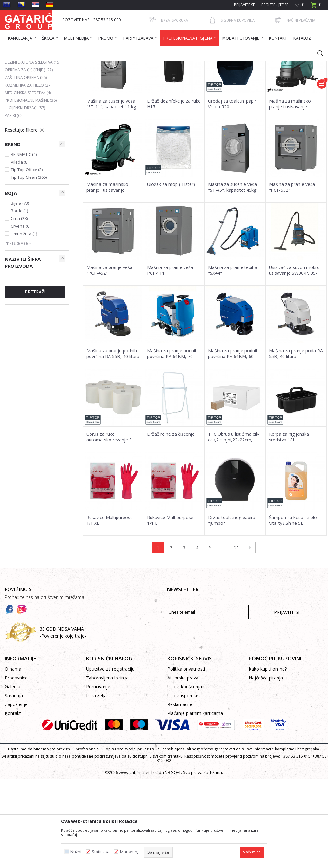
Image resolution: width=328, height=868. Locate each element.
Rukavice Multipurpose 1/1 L (170, 582)
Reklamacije (180, 765)
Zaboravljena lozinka (107, 739)
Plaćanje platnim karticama (195, 774)
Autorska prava (183, 739)
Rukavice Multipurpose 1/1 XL (110, 582)
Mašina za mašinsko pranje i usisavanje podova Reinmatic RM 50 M (112, 254)
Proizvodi (67, 65)
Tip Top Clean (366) (29, 238)
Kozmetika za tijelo (28, 146)
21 (237, 609)
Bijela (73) (20, 264)
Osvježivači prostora (30, 116)
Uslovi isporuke (183, 757)
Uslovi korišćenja (185, 748)
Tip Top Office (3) (27, 231)
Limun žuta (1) (24, 295)
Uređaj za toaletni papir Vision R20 (232, 165)
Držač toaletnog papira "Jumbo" (232, 582)
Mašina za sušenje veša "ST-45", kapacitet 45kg (232, 248)
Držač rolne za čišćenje (171, 495)
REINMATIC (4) (24, 215)
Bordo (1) (19, 272)
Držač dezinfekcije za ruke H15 (174, 165)
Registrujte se (275, 5)
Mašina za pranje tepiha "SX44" (233, 331)
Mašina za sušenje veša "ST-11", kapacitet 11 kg (111, 165)
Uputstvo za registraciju (110, 730)
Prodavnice (16, 739)
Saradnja (14, 757)
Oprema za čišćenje (29, 131)
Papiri (14, 177)
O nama (13, 730)
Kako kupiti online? (268, 730)
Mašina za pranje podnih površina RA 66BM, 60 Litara (233, 418)
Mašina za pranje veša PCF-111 (170, 331)
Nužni (76, 852)
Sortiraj (172, 88)
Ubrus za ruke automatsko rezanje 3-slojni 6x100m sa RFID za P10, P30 (112, 504)
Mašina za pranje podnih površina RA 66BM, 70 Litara (172, 418)
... (223, 609)
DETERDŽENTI (22, 108)
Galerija (13, 748)
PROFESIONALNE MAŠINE (31, 161)
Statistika (101, 852)
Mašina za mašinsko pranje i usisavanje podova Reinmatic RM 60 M (295, 171)
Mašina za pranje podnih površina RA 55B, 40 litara (113, 415)
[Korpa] (316, 7)
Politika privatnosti (186, 730)
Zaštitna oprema (26, 139)
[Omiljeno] (300, 5)
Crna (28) (19, 280)
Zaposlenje (16, 765)
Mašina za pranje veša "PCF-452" (109, 331)
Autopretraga (143, 88)
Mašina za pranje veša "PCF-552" (292, 248)
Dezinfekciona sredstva (33, 123)
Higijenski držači (25, 169)
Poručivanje (98, 748)
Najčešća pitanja (266, 739)
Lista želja (96, 757)
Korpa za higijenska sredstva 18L (289, 498)
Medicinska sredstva (28, 154)
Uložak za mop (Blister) (171, 246)
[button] (317, 53)
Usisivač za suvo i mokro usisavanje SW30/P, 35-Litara (294, 334)
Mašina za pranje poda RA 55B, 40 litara (296, 415)
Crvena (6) (20, 287)
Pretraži (35, 353)
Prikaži (237, 88)
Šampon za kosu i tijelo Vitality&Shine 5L (293, 582)
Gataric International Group (30, 65)
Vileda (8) (20, 223)
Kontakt (13, 774)
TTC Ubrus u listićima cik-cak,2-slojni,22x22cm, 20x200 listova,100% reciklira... (234, 504)
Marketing (130, 852)
